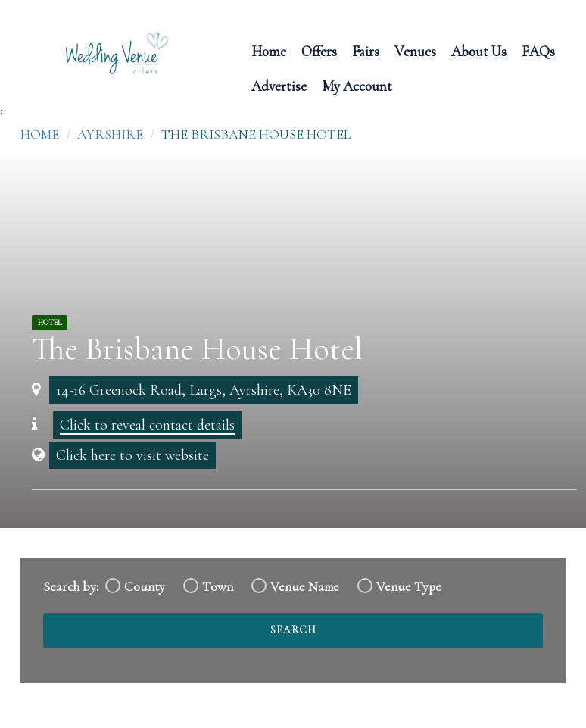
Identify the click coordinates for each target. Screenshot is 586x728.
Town (218, 587)
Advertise (279, 85)
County (145, 587)
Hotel (50, 323)
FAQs (538, 50)
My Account (357, 85)
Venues (415, 50)
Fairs (366, 50)
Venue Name (305, 587)
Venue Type (409, 587)
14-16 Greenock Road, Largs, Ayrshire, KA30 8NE (204, 390)
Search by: (71, 587)
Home (269, 50)
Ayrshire (110, 134)
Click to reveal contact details (147, 425)
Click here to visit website (132, 455)
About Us (479, 50)
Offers (319, 50)
